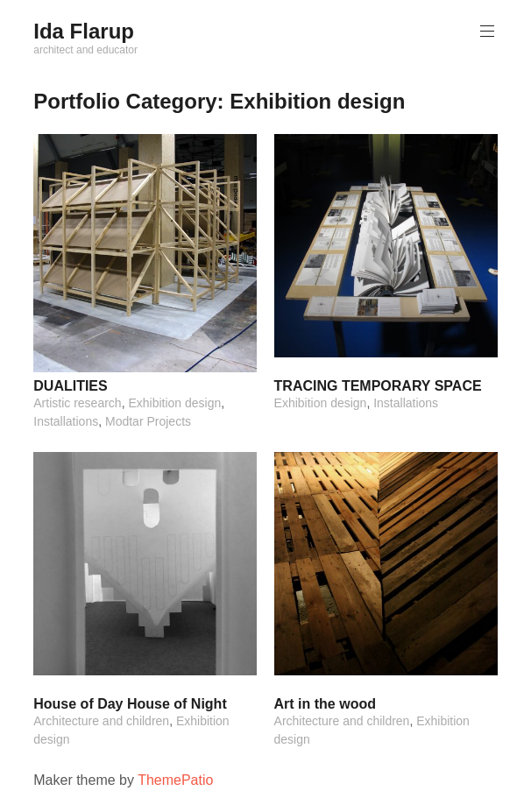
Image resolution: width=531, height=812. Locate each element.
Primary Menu (485, 31)
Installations (66, 421)
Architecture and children (101, 721)
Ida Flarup (84, 31)
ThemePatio (175, 780)
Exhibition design (174, 403)
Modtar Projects (148, 421)
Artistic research (77, 403)
